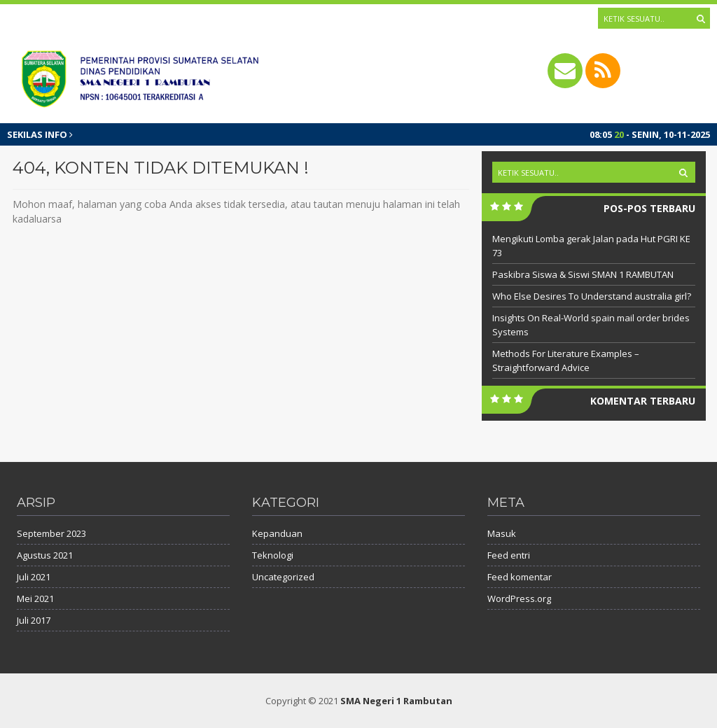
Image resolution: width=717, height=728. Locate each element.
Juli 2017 (34, 620)
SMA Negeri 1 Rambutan (396, 701)
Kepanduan (277, 533)
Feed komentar (520, 577)
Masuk (502, 533)
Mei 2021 (35, 598)
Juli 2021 (34, 577)
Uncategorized (283, 577)
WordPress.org (519, 598)
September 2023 (51, 533)
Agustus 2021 (45, 555)
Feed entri (509, 555)
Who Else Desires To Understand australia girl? (592, 296)
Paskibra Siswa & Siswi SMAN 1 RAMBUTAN (583, 274)
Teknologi (273, 555)
